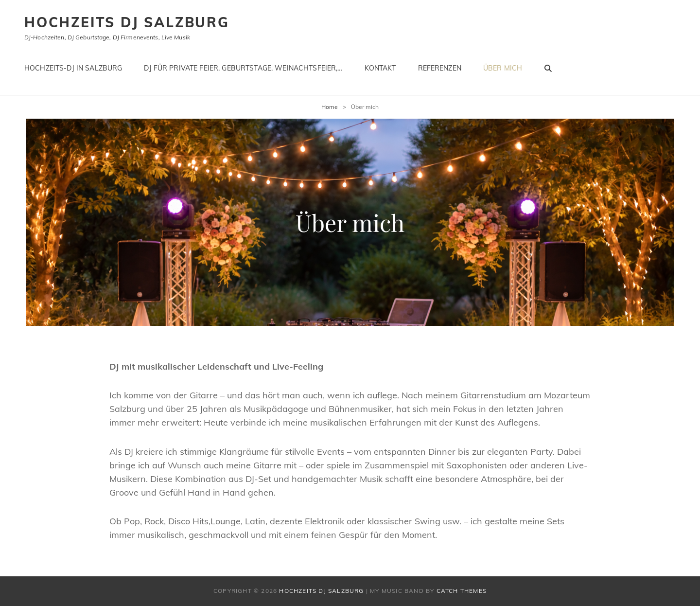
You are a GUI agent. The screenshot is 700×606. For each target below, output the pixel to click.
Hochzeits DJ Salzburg (127, 22)
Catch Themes (462, 591)
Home (330, 107)
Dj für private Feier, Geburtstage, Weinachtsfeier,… (243, 68)
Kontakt (380, 68)
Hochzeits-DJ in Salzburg (73, 68)
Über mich (503, 68)
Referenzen (440, 68)
